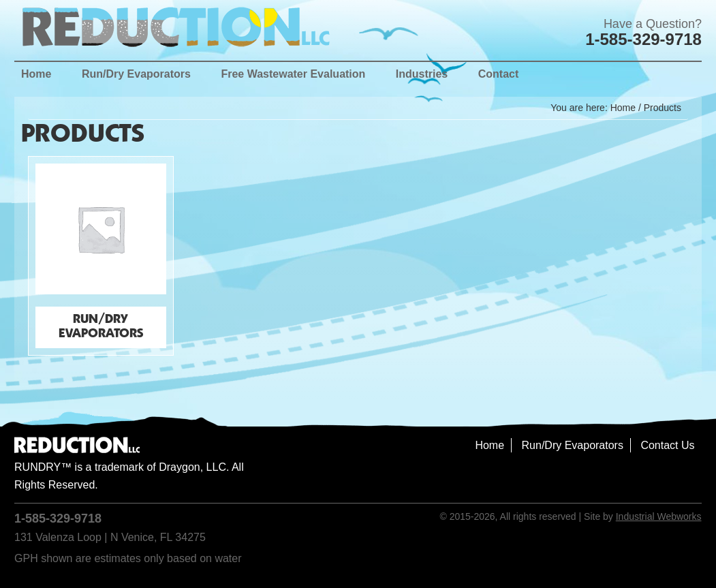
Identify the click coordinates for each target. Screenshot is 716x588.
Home (489, 445)
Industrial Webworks (659, 516)
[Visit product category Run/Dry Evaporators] (101, 256)
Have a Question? (653, 24)
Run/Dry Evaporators (573, 445)
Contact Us (667, 445)
